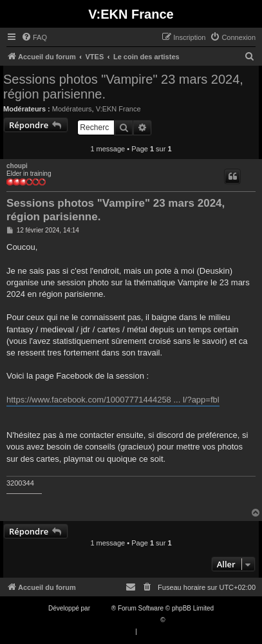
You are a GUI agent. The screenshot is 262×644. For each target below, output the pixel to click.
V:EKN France (118, 109)
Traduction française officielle (117, 620)
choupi (17, 166)
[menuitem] (34, 37)
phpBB (102, 608)
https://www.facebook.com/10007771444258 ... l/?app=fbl (113, 400)
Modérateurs (72, 109)
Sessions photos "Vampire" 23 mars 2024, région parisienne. (123, 87)
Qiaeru (176, 620)
